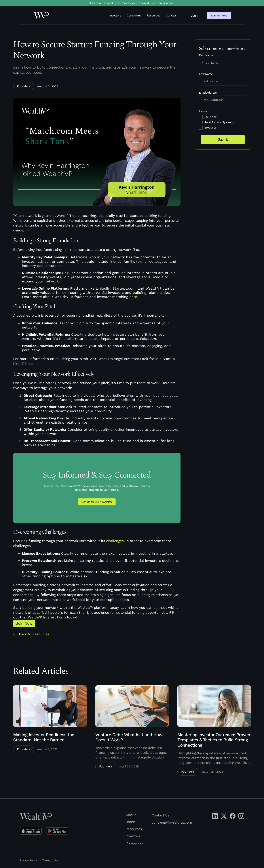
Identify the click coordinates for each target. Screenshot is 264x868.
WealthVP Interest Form (46, 617)
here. (134, 297)
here (29, 364)
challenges (115, 541)
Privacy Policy (28, 860)
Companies (134, 15)
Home (130, 822)
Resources (153, 15)
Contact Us (160, 815)
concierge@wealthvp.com (172, 822)
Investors (115, 15)
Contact (171, 15)
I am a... (204, 111)
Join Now (24, 623)
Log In (195, 16)
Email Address (208, 93)
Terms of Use (50, 860)
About (131, 815)
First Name (206, 55)
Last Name (206, 74)
